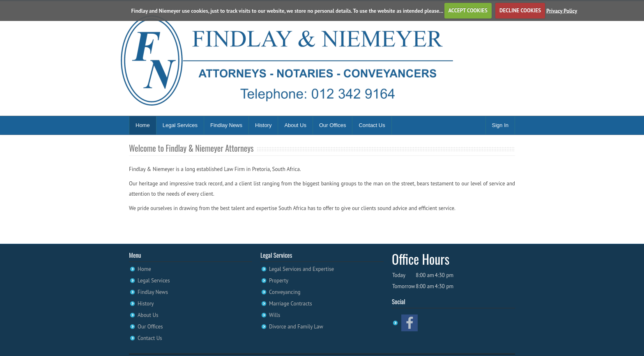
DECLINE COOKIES (520, 10)
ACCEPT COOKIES (468, 10)
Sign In (500, 125)
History (263, 125)
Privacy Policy (562, 10)
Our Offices (333, 125)
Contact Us (372, 125)
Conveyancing (285, 292)
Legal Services (180, 125)
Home (143, 125)
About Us (295, 125)
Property (279, 281)
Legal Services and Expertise (301, 269)
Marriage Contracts (291, 304)
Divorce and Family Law (296, 327)
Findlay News (226, 125)
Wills (275, 315)
